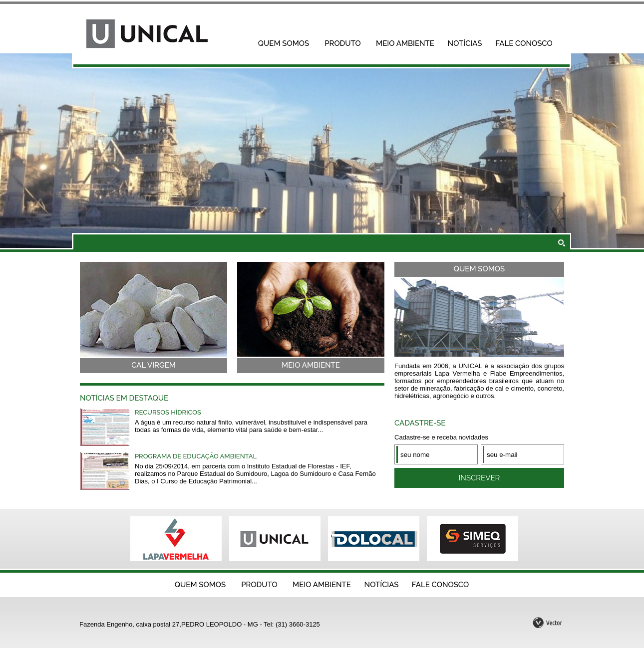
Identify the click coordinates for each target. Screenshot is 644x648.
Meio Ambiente (405, 43)
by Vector (548, 622)
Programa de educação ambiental (196, 456)
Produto (343, 43)
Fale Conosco (524, 43)
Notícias (465, 43)
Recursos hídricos (168, 412)
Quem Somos (284, 43)
